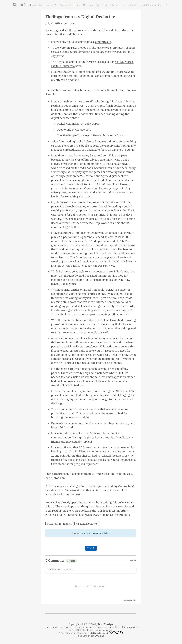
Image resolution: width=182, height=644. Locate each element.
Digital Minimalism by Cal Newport (79, 124)
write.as (99, 636)
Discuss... (76, 533)
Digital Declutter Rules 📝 (153, 5)
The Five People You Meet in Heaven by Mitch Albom (90, 135)
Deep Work (100, 223)
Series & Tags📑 (111, 5)
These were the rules (64, 48)
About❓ (52, 5)
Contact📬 (80, 5)
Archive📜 (65, 5)
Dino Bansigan (106, 624)
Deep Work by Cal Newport (74, 130)
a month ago (103, 42)
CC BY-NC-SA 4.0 (106, 633)
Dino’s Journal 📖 (27, 4)
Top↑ (91, 548)
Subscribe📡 (130, 5)
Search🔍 (94, 5)
